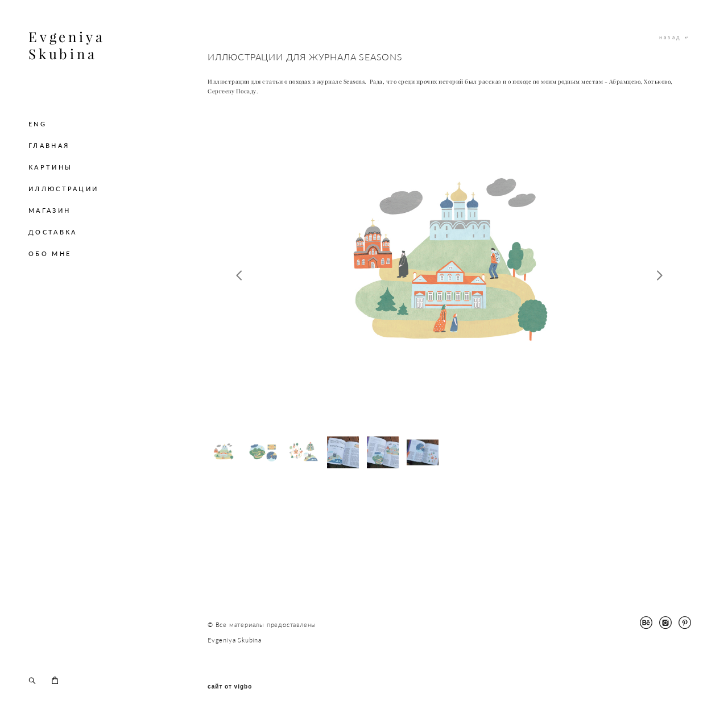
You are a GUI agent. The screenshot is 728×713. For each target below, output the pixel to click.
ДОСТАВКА (53, 232)
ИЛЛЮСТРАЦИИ (63, 189)
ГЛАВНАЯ (49, 145)
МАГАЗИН (49, 210)
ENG (38, 124)
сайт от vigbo (230, 687)
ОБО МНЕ (50, 254)
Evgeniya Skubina (67, 46)
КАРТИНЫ (50, 167)
